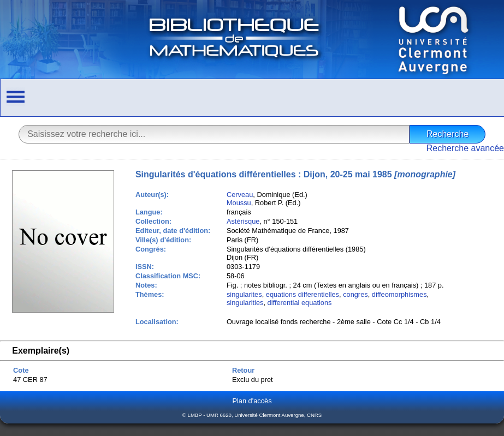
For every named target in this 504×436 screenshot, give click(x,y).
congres (355, 294)
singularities (245, 303)
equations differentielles (303, 294)
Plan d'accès (252, 401)
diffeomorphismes (399, 294)
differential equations (300, 303)
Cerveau (240, 195)
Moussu (239, 203)
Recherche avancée (465, 148)
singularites (244, 294)
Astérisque (243, 221)
